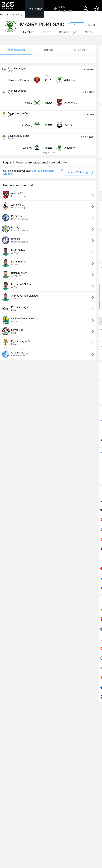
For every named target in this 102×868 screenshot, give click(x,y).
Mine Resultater (63, 9)
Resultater (35, 9)
